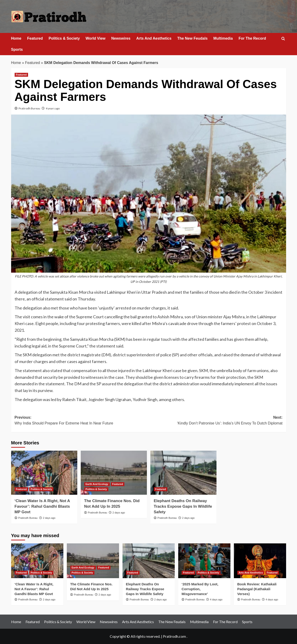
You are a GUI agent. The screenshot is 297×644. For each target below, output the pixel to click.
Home (16, 38)
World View (96, 38)
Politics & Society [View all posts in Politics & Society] (41, 489)
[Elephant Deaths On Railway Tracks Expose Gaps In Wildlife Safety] (183, 473)
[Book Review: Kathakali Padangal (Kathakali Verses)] (260, 561)
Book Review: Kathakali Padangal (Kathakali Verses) (257, 589)
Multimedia (223, 38)
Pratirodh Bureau (29, 108)
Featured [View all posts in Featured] (21, 75)
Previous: (82, 421)
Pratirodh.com (174, 636)
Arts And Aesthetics (154, 38)
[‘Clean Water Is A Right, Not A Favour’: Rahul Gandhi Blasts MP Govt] (44, 473)
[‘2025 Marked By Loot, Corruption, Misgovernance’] (204, 561)
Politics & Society (64, 38)
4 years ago (53, 108)
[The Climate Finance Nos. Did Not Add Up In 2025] (114, 473)
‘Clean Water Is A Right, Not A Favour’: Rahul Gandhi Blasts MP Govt (42, 506)
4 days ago (216, 599)
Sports (17, 49)
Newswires (121, 38)
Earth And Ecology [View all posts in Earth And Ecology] (97, 484)
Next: (216, 421)
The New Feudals (192, 38)
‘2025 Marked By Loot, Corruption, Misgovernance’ (200, 589)
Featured (35, 38)
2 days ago (49, 518)
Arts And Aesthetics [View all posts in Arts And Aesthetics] (251, 573)
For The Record (252, 38)
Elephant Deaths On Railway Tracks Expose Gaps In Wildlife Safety (183, 506)
